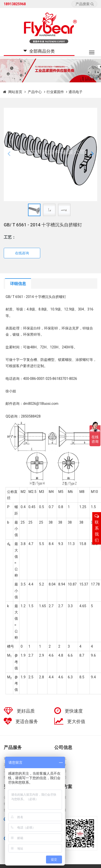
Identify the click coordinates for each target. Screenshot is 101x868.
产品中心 (35, 92)
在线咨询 (22, 253)
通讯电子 (75, 92)
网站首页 (15, 92)
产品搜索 (85, 4)
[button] (9, 154)
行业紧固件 (55, 92)
